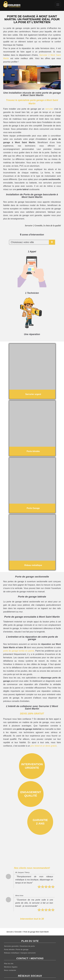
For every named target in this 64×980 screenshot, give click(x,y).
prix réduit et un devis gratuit (44, 746)
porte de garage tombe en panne (19, 651)
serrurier (49, 109)
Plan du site (9, 964)
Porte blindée (9, 949)
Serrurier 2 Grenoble (14, 932)
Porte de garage (22, 949)
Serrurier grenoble (11, 946)
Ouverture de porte (27, 946)
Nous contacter (10, 970)
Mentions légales (11, 967)
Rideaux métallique (12, 953)
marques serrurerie (28, 953)
